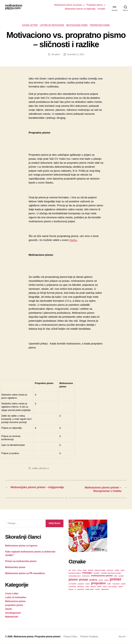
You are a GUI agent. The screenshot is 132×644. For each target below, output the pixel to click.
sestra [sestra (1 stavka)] (87, 587)
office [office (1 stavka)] (116, 576)
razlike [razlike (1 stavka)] (109, 584)
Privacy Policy (72, 637)
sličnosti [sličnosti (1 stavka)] (93, 587)
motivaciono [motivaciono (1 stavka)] (86, 576)
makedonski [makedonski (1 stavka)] (105, 589)
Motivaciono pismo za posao (68, 5)
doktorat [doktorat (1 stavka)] (91, 570)
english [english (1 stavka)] (117, 570)
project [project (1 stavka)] (88, 584)
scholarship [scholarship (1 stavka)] (72, 587)
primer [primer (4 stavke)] (116, 579)
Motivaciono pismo (77, 25)
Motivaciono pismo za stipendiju (80, 9)
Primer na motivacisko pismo (21, 561)
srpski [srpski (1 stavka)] (105, 587)
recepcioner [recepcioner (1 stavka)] (116, 584)
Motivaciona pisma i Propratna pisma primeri (38, 637)
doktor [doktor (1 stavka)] (85, 570)
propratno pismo (101, 25)
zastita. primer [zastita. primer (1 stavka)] (90, 589)
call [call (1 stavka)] (70, 570)
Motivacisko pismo (15, 567)
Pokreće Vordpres (91, 637)
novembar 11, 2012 (76, 55)
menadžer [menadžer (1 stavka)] (97, 573)
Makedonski (12, 617)
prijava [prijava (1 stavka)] (106, 580)
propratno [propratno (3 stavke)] (98, 583)
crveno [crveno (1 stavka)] (79, 570)
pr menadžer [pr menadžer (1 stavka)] (72, 584)
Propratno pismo (94, 5)
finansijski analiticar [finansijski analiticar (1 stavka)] (75, 573)
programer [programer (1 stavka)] (81, 584)
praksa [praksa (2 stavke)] (93, 580)
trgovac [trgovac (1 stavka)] (71, 589)
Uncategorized (13, 613)
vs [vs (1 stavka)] (75, 589)
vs (48, 468)
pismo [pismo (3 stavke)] (73, 580)
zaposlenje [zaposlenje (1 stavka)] (81, 589)
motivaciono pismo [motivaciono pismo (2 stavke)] (102, 576)
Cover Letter (29, 25)
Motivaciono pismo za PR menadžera (25, 573)
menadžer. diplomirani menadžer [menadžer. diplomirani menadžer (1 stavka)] (111, 573)
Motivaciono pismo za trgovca (21, 546)
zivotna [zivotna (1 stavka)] (98, 589)
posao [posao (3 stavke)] (84, 580)
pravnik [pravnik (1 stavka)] (101, 580)
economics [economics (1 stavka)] (110, 570)
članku (73, 240)
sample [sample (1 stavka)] (123, 584)
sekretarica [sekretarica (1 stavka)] (81, 587)
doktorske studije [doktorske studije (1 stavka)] (100, 570)
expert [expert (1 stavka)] (122, 570)
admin (57, 55)
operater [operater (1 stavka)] (121, 576)
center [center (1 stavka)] (74, 570)
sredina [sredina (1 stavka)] (99, 587)
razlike (35, 468)
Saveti (8, 609)
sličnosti (43, 468)
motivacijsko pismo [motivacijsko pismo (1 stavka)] (75, 576)
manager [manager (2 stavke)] (87, 573)
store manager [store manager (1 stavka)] (112, 587)
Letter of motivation (52, 25)
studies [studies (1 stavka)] (120, 587)
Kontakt (101, 9)
